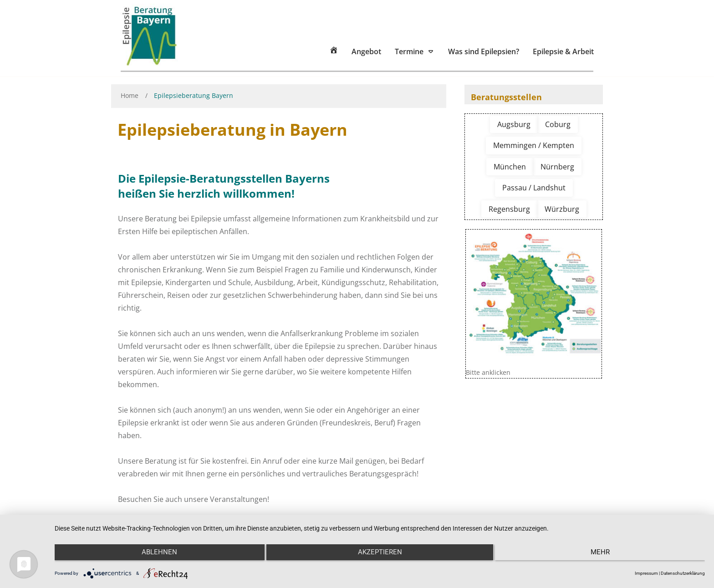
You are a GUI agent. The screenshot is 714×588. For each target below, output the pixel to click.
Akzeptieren (380, 557)
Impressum (646, 573)
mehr (608, 557)
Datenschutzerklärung (683, 573)
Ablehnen (152, 557)
